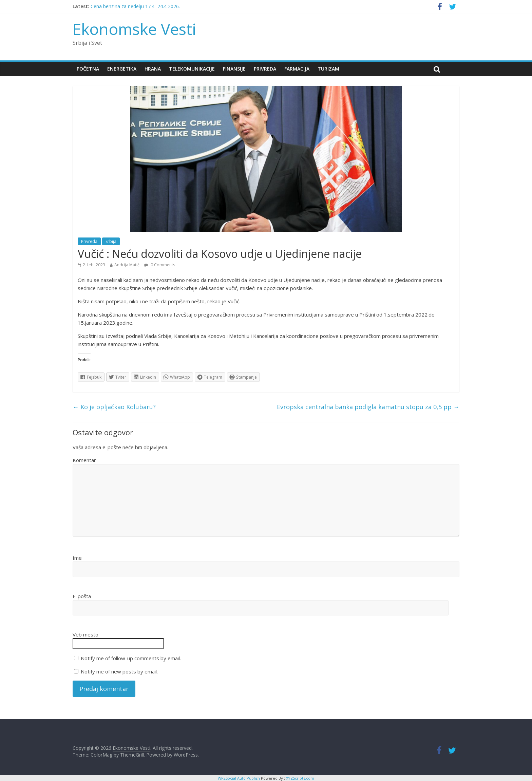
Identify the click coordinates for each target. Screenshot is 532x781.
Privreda (265, 69)
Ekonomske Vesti (135, 29)
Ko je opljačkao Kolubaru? (114, 407)
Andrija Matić (127, 265)
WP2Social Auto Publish (239, 778)
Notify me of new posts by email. (119, 671)
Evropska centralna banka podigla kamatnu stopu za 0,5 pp (368, 407)
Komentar (84, 460)
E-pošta (82, 596)
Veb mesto (85, 634)
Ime (77, 558)
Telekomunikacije (192, 69)
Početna (88, 69)
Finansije (234, 69)
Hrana (153, 69)
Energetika (122, 69)
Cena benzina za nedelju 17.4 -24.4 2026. (135, 6)
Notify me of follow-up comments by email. (131, 658)
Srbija (111, 241)
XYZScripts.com (300, 778)
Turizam (328, 69)
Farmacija (297, 69)
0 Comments (160, 265)
